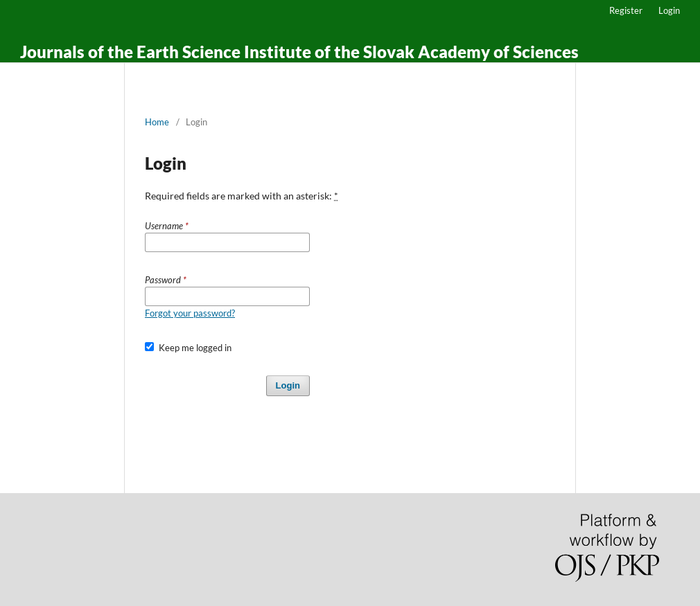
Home (157, 122)
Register (626, 10)
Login (669, 10)
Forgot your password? (190, 313)
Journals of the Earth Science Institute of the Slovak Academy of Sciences (299, 52)
